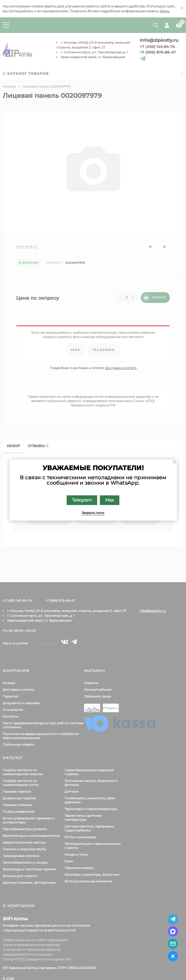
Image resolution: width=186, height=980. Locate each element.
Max (110, 500)
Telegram (82, 500)
